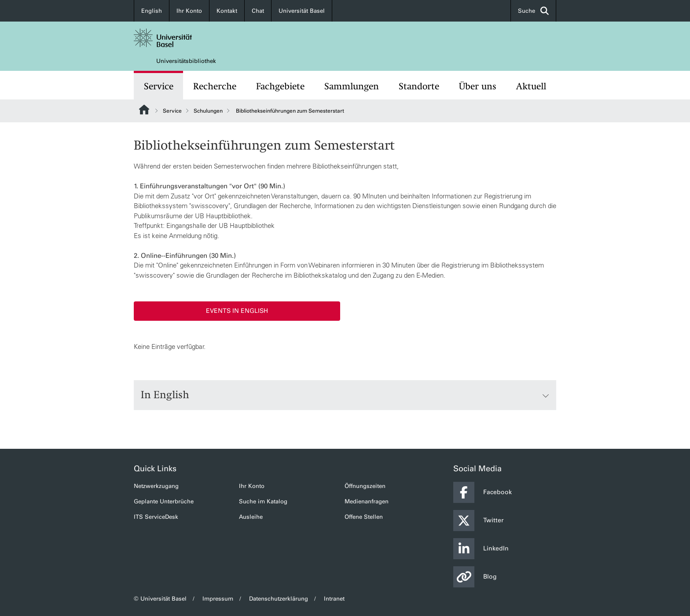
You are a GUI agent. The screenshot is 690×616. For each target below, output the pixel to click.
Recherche (215, 86)
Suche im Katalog (263, 501)
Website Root (144, 110)
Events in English (237, 311)
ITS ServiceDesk (156, 517)
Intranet (334, 599)
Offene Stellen (364, 517)
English (152, 11)
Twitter (478, 521)
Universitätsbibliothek (186, 61)
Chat (258, 11)
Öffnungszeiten (365, 486)
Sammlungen (352, 86)
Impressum (218, 599)
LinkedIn (481, 549)
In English (345, 395)
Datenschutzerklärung (279, 599)
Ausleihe (251, 517)
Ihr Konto (189, 11)
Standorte (419, 86)
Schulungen (208, 111)
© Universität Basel (160, 599)
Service (159, 86)
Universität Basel (302, 11)
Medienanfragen (367, 501)
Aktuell (531, 86)
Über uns (478, 86)
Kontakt (227, 11)
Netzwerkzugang (156, 486)
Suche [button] (533, 11)
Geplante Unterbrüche (164, 501)
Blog (475, 577)
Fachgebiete (280, 86)
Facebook (483, 492)
